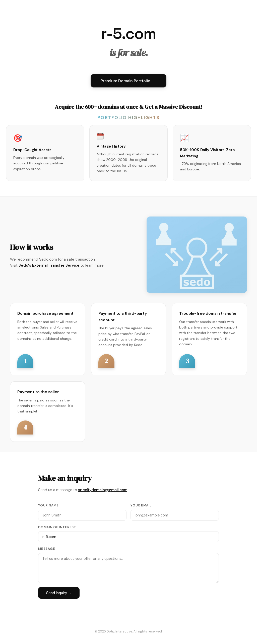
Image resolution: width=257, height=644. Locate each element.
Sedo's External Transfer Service (49, 265)
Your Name (48, 505)
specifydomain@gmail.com (103, 490)
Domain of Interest (57, 527)
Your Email (141, 505)
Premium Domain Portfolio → (128, 81)
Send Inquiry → (59, 593)
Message (47, 549)
